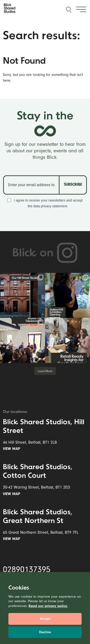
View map (13, 449)
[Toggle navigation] (81, 9)
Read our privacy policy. (48, 606)
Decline (45, 632)
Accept (45, 619)
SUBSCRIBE (73, 185)
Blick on (45, 253)
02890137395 (27, 570)
